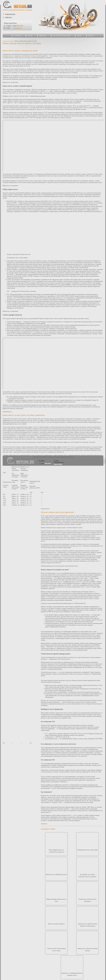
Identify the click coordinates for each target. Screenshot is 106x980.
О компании (18, 36)
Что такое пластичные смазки (62, 36)
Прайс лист (9, 17)
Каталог (30, 36)
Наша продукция (10, 14)
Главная (5, 41)
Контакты (91, 36)
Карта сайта (58, 464)
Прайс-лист (43, 36)
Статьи (79, 36)
